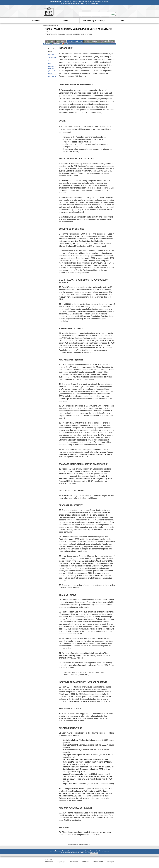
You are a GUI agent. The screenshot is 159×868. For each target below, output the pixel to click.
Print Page (56, 44)
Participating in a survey (94, 21)
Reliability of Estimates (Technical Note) (52, 70)
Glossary (51, 54)
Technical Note (51, 62)
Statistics (36, 21)
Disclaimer (73, 862)
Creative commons (49, 861)
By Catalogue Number (51, 25)
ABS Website (94, 3)
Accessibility (98, 862)
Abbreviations (53, 58)
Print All (65, 44)
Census (65, 21)
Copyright (61, 862)
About (122, 21)
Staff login (110, 862)
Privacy (85, 862)
